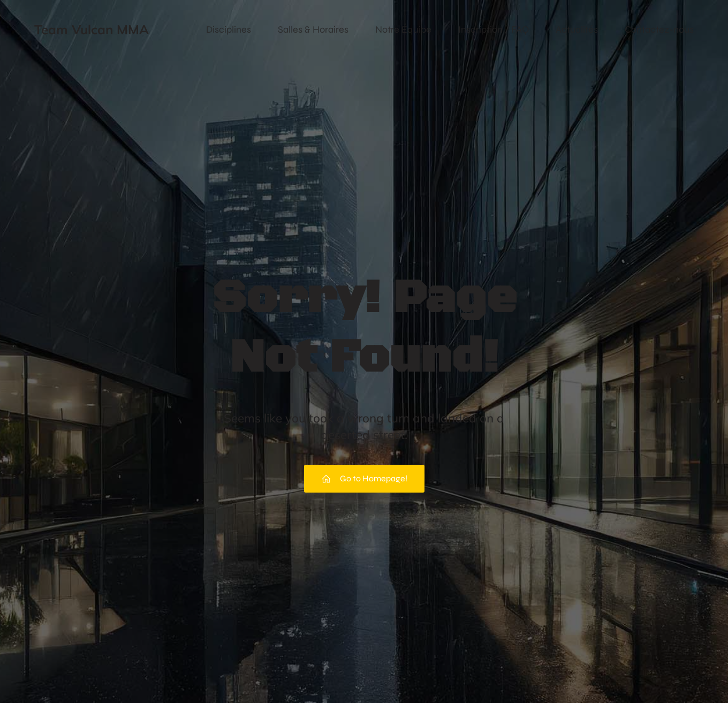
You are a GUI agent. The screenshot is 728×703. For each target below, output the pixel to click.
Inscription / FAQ (494, 29)
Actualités (577, 29)
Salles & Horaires (313, 29)
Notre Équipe (403, 29)
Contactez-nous (659, 29)
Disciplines (229, 29)
